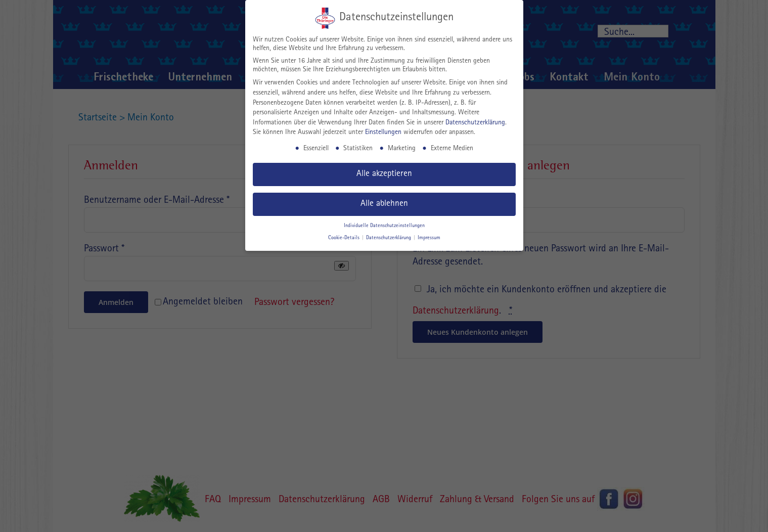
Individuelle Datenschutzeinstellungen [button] (384, 226)
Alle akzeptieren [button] (384, 174)
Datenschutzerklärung (475, 123)
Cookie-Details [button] (345, 238)
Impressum (429, 238)
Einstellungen (383, 132)
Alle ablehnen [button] (384, 204)
